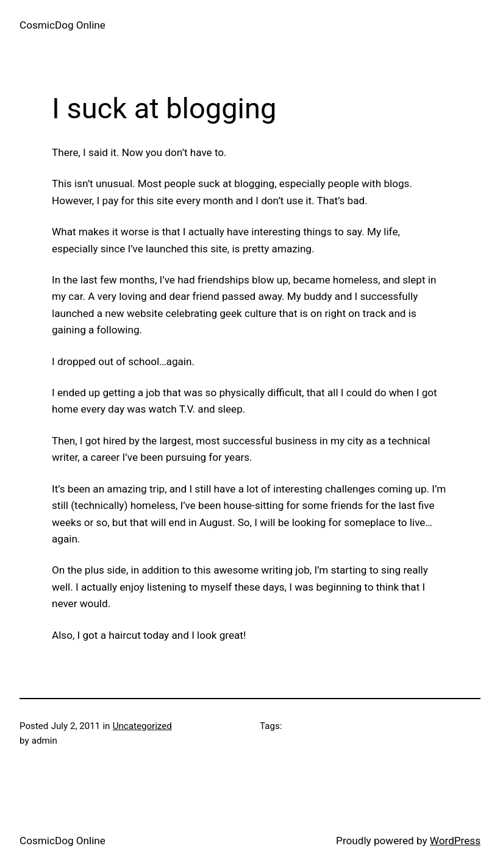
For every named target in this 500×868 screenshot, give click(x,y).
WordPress (455, 841)
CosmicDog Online (62, 25)
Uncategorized (142, 726)
